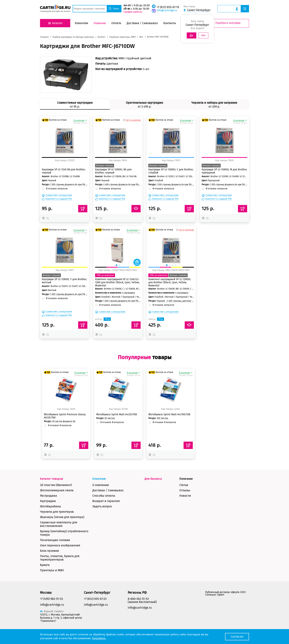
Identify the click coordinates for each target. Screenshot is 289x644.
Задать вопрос (102, 506)
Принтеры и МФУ (52, 570)
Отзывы (185, 490)
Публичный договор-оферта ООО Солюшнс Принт (225, 593)
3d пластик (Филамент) (56, 485)
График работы (133, 12)
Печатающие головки (55, 540)
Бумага (45, 565)
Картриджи (48, 501)
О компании (101, 485)
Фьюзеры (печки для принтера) (62, 517)
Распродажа (48, 496)
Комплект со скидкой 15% (59, 199)
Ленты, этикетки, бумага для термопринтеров (60, 558)
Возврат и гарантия (106, 501)
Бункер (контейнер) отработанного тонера (64, 533)
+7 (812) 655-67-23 (95, 599)
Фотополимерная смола (57, 490)
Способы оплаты (104, 496)
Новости (185, 496)
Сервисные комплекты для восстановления (59, 524)
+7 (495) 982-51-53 (51, 599)
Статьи (184, 485)
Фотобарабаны (51, 506)
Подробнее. (99, 638)
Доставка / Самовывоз (108, 490)
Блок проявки (49, 551)
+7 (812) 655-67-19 (168, 7)
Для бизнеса (153, 479)
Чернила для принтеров (57, 512)
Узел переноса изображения (60, 545)
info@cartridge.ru (167, 10)
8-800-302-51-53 (138, 599)
